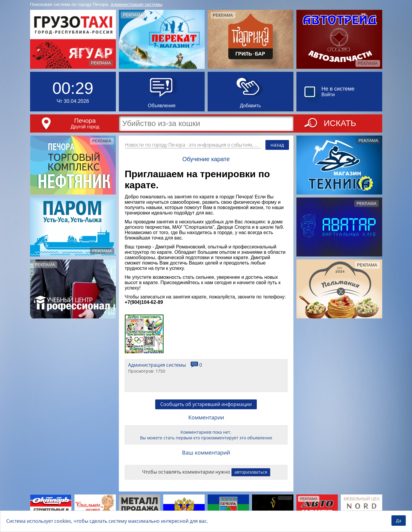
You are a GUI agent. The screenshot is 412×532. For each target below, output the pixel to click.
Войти (328, 95)
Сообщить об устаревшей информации (206, 404)
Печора (85, 120)
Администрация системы (136, 4)
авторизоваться (251, 472)
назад (277, 145)
